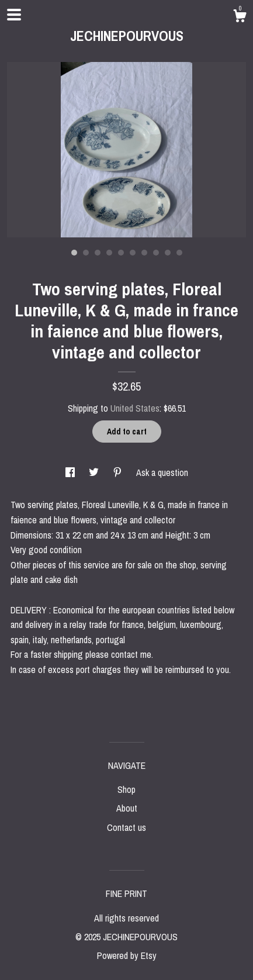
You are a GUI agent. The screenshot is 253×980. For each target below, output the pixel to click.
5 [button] (121, 253)
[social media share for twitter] (95, 472)
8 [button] (156, 253)
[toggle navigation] (14, 15)
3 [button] (98, 253)
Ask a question (162, 472)
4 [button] (109, 253)
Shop (126, 789)
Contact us (126, 827)
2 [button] (86, 253)
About (127, 808)
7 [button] (144, 253)
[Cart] (240, 18)
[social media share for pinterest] (119, 472)
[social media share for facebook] (71, 472)
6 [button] (133, 253)
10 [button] (179, 253)
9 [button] (168, 253)
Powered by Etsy (127, 955)
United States (135, 408)
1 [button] (74, 253)
